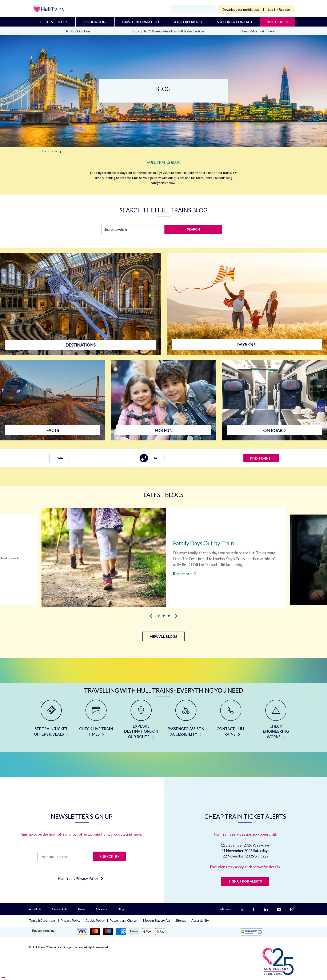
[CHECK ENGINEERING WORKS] (276, 721)
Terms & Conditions (42, 920)
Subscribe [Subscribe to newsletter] (110, 856)
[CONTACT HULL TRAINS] (231, 721)
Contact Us (60, 909)
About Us (35, 909)
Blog (121, 909)
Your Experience (188, 22)
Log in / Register (279, 9)
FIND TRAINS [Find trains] (260, 458)
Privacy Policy (71, 920)
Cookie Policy (95, 920)
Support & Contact (235, 22)
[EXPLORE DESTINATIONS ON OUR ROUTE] (141, 721)
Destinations (95, 22)
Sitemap (181, 920)
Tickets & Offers (54, 22)
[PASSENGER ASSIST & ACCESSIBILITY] (186, 721)
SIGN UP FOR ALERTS (245, 881)
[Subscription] (65, 857)
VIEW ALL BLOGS (163, 636)
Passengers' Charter (124, 920)
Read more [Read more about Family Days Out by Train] (184, 574)
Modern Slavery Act (157, 920)
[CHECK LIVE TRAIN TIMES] (96, 721)
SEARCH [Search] (194, 229)
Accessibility (200, 920)
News (82, 909)
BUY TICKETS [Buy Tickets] (277, 22)
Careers (101, 909)
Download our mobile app (241, 9)
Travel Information (140, 22)
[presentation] (151, 616)
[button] (159, 616)
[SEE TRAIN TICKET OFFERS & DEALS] (51, 721)
